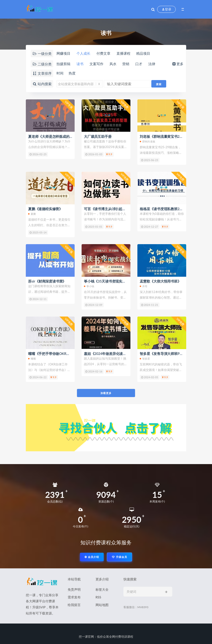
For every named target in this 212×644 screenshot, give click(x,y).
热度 (72, 73)
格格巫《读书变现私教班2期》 (163, 209)
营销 (126, 64)
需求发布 (74, 597)
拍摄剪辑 (63, 64)
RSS (98, 597)
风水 (113, 64)
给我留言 (74, 605)
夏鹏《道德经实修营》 (45, 209)
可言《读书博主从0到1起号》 (107, 209)
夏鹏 (32, 214)
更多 (177, 64)
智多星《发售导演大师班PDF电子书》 (169, 354)
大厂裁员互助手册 (98, 136)
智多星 (145, 359)
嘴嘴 (32, 359)
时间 (60, 73)
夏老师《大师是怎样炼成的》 (50, 136)
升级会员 (119, 557)
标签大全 (102, 589)
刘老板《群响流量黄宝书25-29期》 (167, 136)
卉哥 (144, 286)
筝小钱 (89, 286)
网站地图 (102, 605)
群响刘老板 (147, 141)
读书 (80, 64)
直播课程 (123, 53)
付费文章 (103, 53)
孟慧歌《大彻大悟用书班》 (160, 281)
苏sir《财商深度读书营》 (47, 281)
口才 (139, 64)
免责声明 (74, 589)
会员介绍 (92, 557)
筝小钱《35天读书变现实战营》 (108, 281)
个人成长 (83, 53)
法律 (152, 64)
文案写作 (96, 64)
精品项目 (143, 53)
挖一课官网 (86, 637)
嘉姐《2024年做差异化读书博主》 (110, 354)
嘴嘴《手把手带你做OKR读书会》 (54, 354)
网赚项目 (63, 53)
